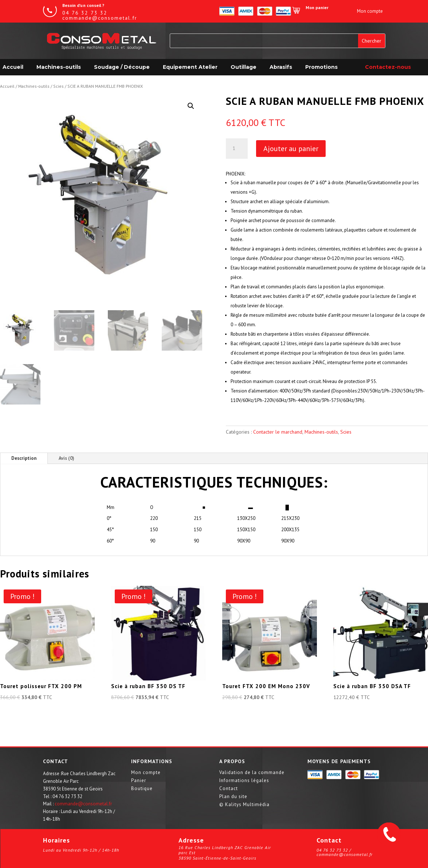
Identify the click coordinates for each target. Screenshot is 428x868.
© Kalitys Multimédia (244, 805)
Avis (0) (66, 458)
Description (24, 458)
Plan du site (233, 797)
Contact (229, 789)
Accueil (7, 86)
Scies (58, 86)
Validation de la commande (252, 773)
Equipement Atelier (190, 67)
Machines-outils (59, 67)
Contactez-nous (388, 67)
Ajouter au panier (291, 149)
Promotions (321, 67)
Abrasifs (281, 67)
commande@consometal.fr (83, 804)
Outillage (244, 67)
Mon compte (146, 773)
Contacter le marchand (278, 432)
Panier (139, 781)
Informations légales (244, 781)
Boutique (142, 789)
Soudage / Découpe (122, 67)
